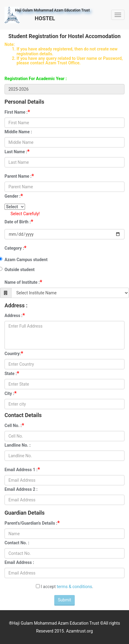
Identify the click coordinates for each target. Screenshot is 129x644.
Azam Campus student (26, 259)
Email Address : (19, 562)
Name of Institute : (23, 282)
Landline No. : (17, 445)
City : (11, 393)
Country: (14, 353)
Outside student (20, 269)
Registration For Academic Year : (36, 79)
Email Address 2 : (21, 489)
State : (12, 373)
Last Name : (17, 151)
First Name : (17, 112)
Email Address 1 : (22, 469)
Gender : (14, 196)
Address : (15, 315)
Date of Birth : (19, 221)
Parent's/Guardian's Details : (32, 523)
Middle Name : (18, 132)
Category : (16, 248)
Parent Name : (19, 176)
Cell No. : (14, 425)
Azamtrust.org (79, 631)
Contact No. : (17, 543)
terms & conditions (74, 587)
